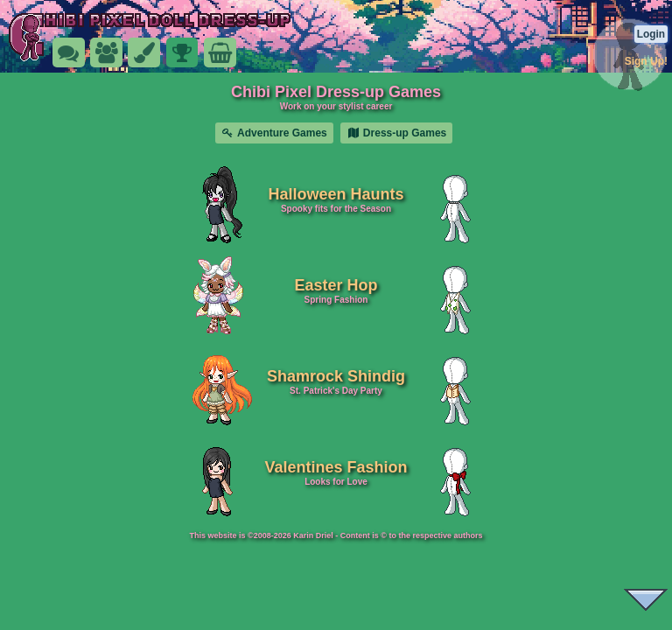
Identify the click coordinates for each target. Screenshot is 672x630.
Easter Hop (336, 285)
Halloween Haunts (336, 194)
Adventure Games (274, 133)
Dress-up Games (396, 133)
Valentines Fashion (336, 467)
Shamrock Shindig (336, 376)
